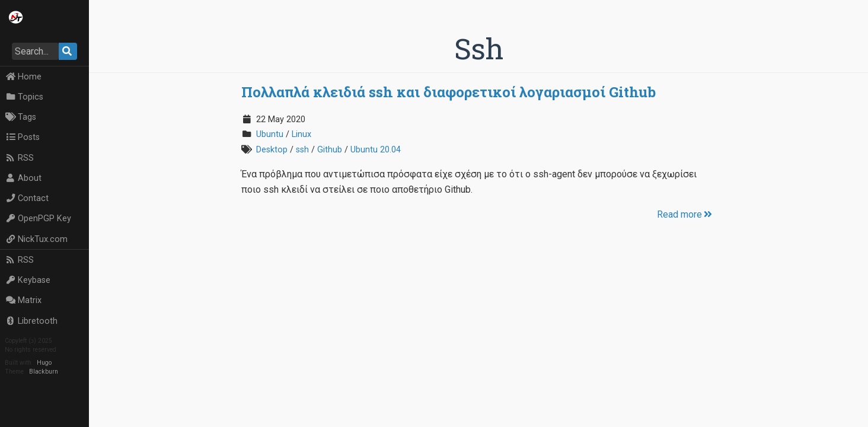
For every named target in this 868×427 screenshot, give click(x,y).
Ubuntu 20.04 (376, 150)
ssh (302, 150)
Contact (27, 198)
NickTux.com (36, 239)
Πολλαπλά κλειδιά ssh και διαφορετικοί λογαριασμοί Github (449, 92)
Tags (21, 117)
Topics (24, 97)
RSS (20, 158)
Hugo (44, 363)
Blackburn (44, 372)
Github (330, 150)
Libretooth (31, 321)
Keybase (28, 280)
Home (23, 77)
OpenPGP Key (38, 219)
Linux (301, 134)
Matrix (23, 300)
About (23, 178)
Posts (23, 137)
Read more (685, 214)
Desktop (272, 150)
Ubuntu (270, 134)
